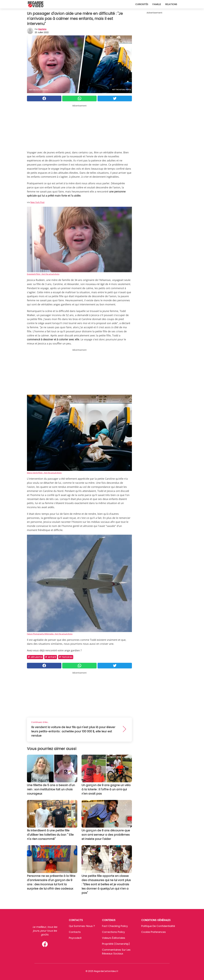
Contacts (75, 932)
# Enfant (51, 657)
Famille (157, 4)
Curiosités (142, 4)
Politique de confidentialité (158, 926)
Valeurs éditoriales (114, 938)
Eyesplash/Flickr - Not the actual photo (43, 274)
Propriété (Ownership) (116, 944)
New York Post (37, 202)
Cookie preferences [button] (153, 932)
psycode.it (75, 938)
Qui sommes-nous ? (82, 926)
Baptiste (42, 29)
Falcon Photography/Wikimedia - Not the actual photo (50, 634)
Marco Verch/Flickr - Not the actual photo (44, 473)
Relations (171, 4)
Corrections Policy (113, 932)
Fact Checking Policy (115, 926)
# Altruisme (35, 657)
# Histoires (66, 657)
